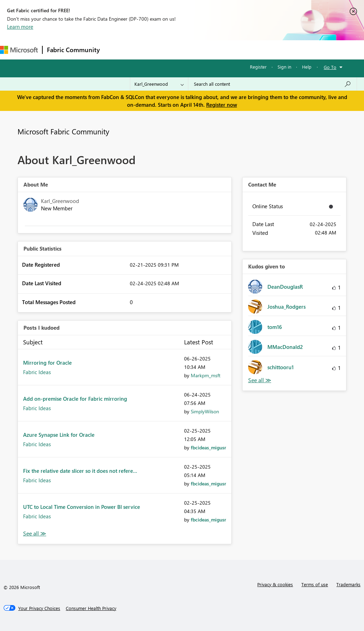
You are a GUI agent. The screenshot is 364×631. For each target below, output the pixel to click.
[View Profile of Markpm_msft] (206, 375)
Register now (222, 105)
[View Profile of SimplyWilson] (205, 411)
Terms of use (315, 584)
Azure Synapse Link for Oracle (59, 435)
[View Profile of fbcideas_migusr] (208, 447)
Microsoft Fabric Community (63, 131)
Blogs (238, 50)
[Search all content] (272, 84)
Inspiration (146, 50)
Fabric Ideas (37, 372)
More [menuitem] (261, 50)
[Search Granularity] (159, 84)
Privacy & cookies (275, 584)
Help (307, 67)
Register (258, 67)
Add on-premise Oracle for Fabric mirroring (75, 399)
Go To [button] (330, 67)
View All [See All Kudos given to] (260, 380)
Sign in (284, 67)
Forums (116, 50)
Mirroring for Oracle (47, 363)
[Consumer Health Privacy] (91, 608)
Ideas (175, 50)
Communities (206, 50)
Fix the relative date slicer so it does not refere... (80, 471)
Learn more (20, 27)
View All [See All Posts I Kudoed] (35, 534)
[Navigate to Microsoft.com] (19, 50)
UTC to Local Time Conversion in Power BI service (82, 507)
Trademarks (348, 584)
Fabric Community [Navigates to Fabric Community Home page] (73, 50)
